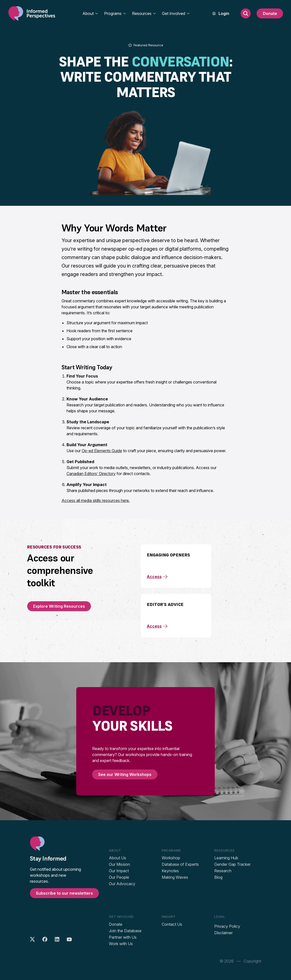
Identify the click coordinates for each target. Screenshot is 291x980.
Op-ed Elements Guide (102, 451)
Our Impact (119, 871)
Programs (115, 13)
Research (223, 871)
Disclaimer (223, 933)
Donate (270, 13)
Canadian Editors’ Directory (91, 474)
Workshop (171, 858)
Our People (119, 877)
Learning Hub (226, 858)
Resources (144, 13)
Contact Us (172, 924)
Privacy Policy (227, 926)
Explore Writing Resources (59, 606)
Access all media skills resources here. (96, 500)
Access (157, 577)
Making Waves (175, 877)
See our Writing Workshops (125, 774)
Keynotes (170, 871)
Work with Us (121, 944)
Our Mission (119, 864)
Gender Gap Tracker (232, 864)
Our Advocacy (122, 884)
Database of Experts (180, 864)
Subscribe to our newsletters (64, 893)
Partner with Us (123, 937)
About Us (117, 858)
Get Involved (176, 13)
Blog (218, 877)
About (91, 13)
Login (224, 13)
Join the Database (125, 931)
